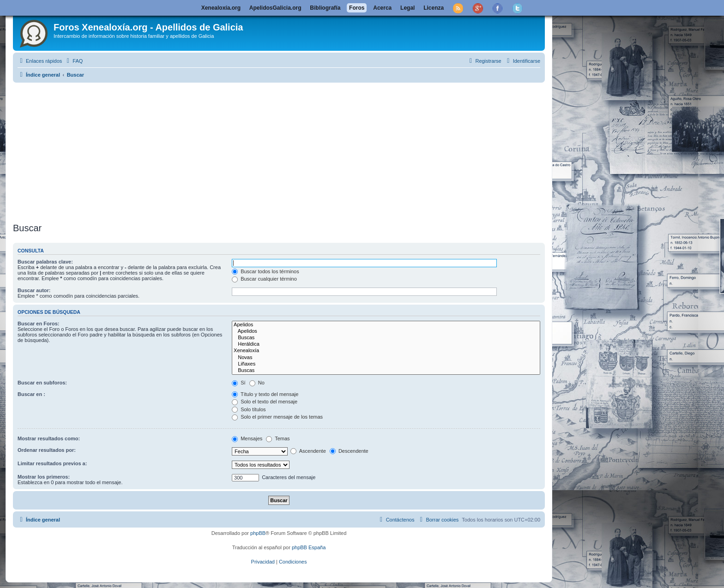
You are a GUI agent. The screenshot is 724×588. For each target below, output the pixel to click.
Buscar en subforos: (42, 383)
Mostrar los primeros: (44, 477)
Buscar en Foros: (38, 324)
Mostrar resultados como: (49, 438)
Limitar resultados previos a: (52, 463)
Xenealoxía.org (221, 8)
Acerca (382, 8)
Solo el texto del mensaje (265, 402)
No (257, 383)
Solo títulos (249, 409)
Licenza (434, 8)
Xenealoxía (386, 351)
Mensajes (247, 438)
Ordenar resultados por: (47, 450)
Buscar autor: (34, 290)
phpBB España (309, 547)
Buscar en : (31, 394)
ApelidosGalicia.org (275, 8)
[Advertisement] (279, 151)
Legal (407, 8)
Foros (357, 8)
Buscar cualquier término (264, 279)
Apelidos (386, 325)
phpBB (258, 533)
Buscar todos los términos (265, 271)
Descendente (349, 451)
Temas (278, 438)
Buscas (386, 338)
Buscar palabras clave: (45, 262)
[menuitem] (73, 61)
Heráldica (386, 344)
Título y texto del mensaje (265, 394)
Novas (386, 358)
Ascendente (308, 451)
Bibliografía (325, 8)
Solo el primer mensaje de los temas (277, 417)
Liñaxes (386, 364)
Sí (238, 383)
